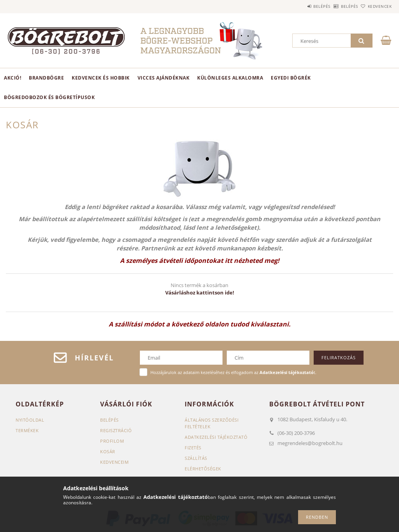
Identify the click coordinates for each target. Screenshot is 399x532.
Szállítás (196, 458)
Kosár (108, 451)
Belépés (300, 6)
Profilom (112, 441)
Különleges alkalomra (230, 78)
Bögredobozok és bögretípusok (49, 97)
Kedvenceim (114, 462)
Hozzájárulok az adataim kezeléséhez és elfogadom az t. (233, 372)
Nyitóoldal (30, 420)
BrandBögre (46, 78)
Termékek (27, 430)
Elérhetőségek (203, 469)
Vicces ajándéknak (164, 78)
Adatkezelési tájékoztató (216, 437)
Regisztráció (116, 430)
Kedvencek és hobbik (101, 78)
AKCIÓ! (12, 78)
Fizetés (193, 448)
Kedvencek (375, 6)
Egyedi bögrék (291, 78)
